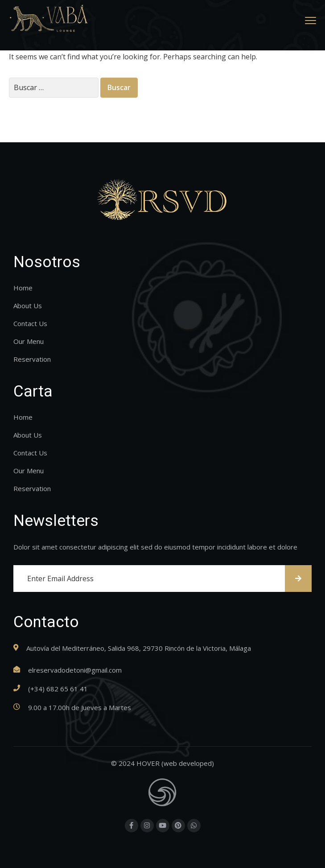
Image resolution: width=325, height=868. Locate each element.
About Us (28, 306)
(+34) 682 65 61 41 (58, 689)
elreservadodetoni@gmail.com (75, 670)
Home (23, 288)
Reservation (32, 359)
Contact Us (30, 323)
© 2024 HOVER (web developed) (162, 763)
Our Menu (29, 341)
